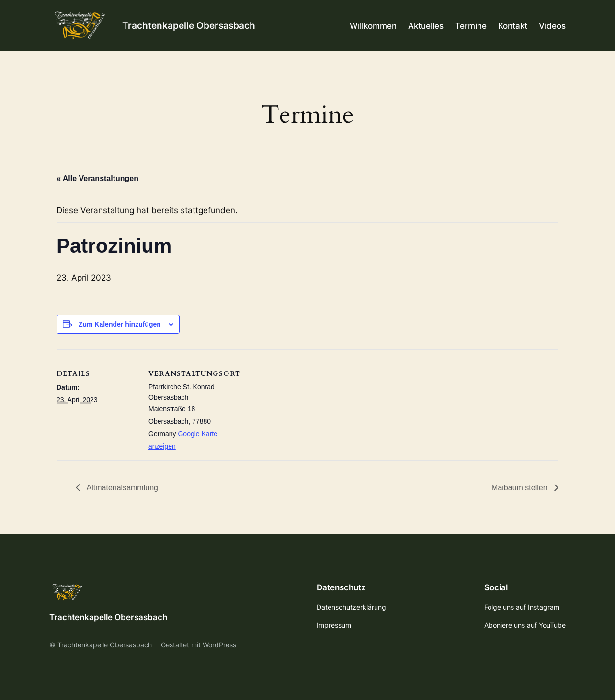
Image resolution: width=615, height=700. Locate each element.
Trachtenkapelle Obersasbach (189, 25)
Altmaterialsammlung (121, 488)
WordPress (219, 645)
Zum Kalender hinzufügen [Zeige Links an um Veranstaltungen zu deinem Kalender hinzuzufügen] (120, 324)
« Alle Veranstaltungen (97, 178)
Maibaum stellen (520, 488)
